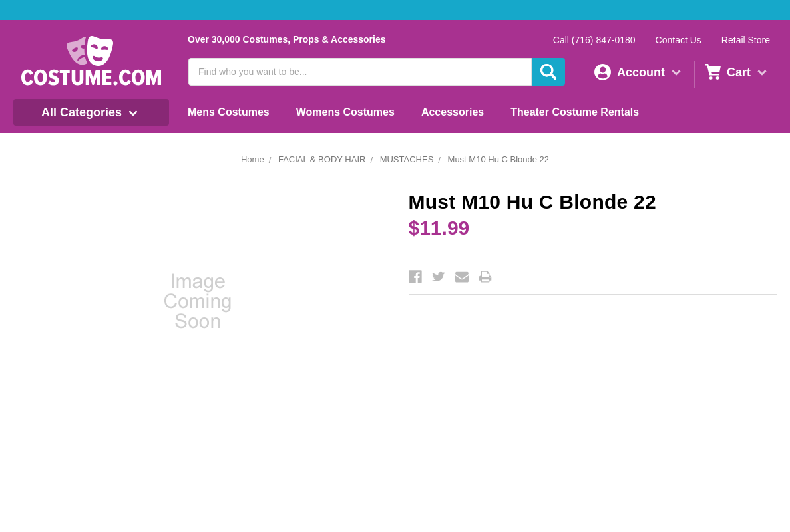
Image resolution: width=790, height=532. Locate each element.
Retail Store (746, 40)
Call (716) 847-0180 (594, 40)
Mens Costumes (229, 112)
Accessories (453, 112)
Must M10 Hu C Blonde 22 (498, 159)
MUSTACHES (407, 159)
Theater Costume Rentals (575, 112)
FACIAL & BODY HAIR (322, 159)
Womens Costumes (345, 112)
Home (253, 159)
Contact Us (679, 40)
